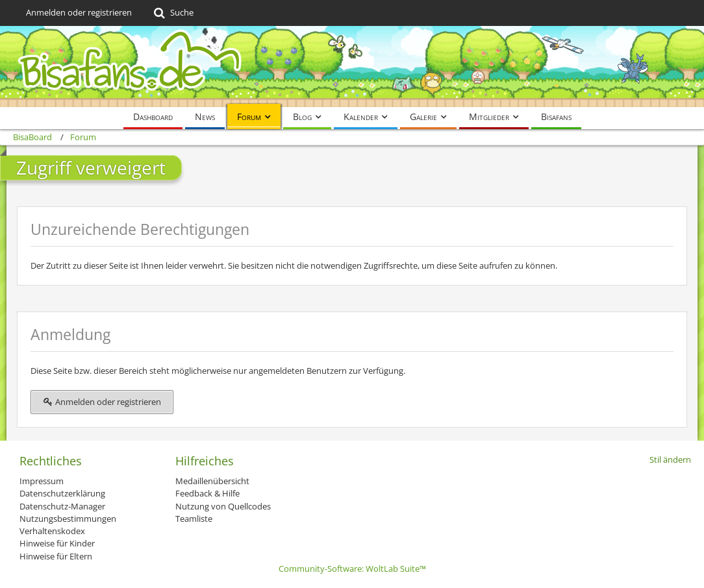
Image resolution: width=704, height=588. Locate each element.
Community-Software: (352, 569)
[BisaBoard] (352, 67)
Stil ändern (670, 459)
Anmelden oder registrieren (79, 12)
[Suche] (172, 13)
